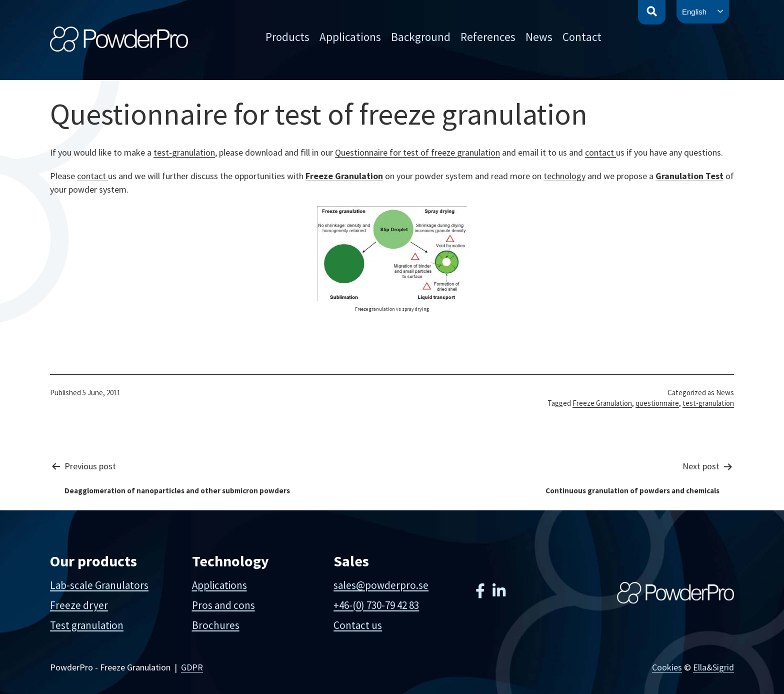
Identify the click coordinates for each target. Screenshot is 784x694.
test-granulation (184, 152)
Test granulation (87, 625)
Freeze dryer (79, 605)
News (539, 37)
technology (564, 176)
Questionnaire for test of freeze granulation (417, 152)
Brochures (216, 625)
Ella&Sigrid (713, 667)
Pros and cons (223, 605)
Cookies (667, 667)
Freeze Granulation (344, 176)
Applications (350, 37)
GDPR (192, 667)
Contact (582, 37)
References (488, 37)
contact (600, 152)
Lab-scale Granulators (99, 585)
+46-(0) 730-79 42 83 (376, 605)
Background (421, 37)
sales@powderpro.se (381, 585)
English (694, 12)
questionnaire (657, 403)
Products (287, 37)
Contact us (358, 625)
